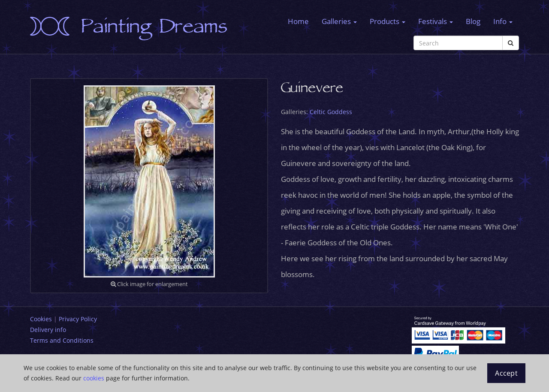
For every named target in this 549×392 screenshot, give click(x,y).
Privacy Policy (78, 319)
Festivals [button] (436, 21)
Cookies (41, 319)
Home (298, 21)
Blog (473, 21)
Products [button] (388, 21)
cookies (94, 378)
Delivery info (48, 330)
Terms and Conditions (62, 340)
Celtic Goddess (331, 112)
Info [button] (503, 21)
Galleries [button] (339, 21)
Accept (506, 373)
